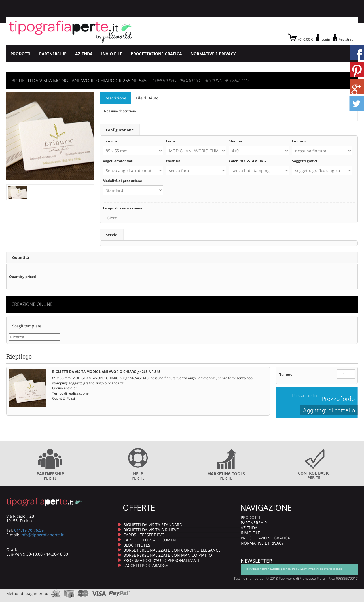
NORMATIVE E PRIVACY (213, 54)
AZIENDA (84, 54)
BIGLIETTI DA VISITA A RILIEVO (151, 529)
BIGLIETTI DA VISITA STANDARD (153, 524)
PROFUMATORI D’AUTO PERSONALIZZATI (161, 560)
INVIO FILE (112, 54)
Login (326, 39)
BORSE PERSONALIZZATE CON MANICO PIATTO (168, 555)
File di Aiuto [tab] (147, 98)
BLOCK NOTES (137, 545)
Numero (285, 374)
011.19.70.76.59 (29, 530)
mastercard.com (83, 591)
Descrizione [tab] (115, 98)
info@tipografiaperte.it (42, 534)
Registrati (346, 39)
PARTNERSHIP (53, 54)
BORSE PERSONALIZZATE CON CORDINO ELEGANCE (172, 550)
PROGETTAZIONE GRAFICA (156, 54)
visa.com (99, 591)
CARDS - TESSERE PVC (144, 534)
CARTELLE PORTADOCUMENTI (151, 540)
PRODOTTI (21, 54)
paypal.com (119, 591)
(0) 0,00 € (306, 39)
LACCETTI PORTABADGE (146, 565)
